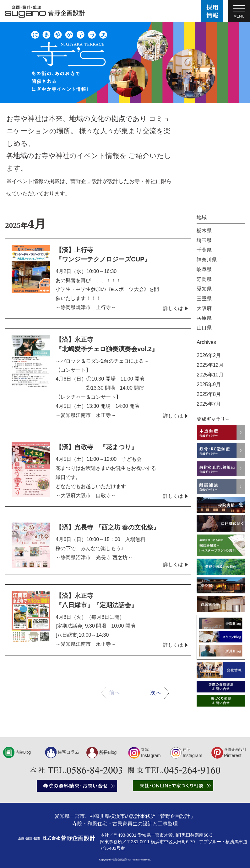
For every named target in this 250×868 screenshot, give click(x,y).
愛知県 (204, 289)
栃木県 (204, 231)
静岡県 (204, 279)
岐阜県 (204, 269)
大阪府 (204, 308)
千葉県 (204, 250)
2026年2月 (209, 355)
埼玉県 (204, 240)
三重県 (204, 299)
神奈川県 (207, 260)
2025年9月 (209, 384)
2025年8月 (209, 394)
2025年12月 (210, 365)
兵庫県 (204, 318)
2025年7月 (209, 404)
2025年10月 (210, 375)
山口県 (204, 328)
